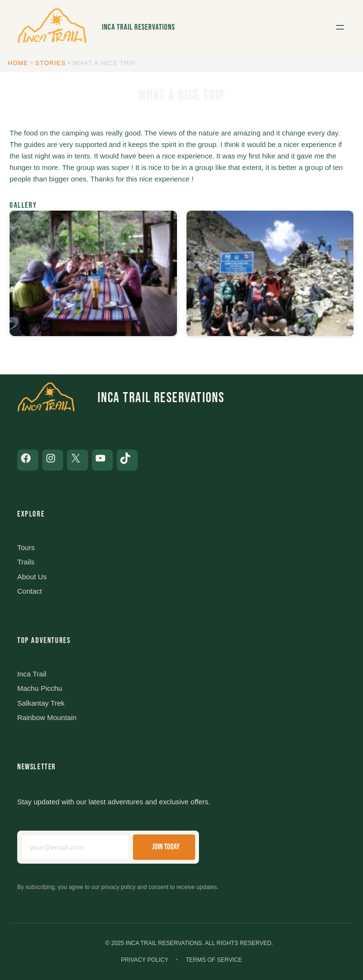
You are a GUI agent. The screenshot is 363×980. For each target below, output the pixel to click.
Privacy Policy (145, 960)
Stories (51, 63)
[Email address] (75, 847)
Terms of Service (214, 960)
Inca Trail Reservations (138, 27)
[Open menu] (340, 27)
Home (18, 63)
